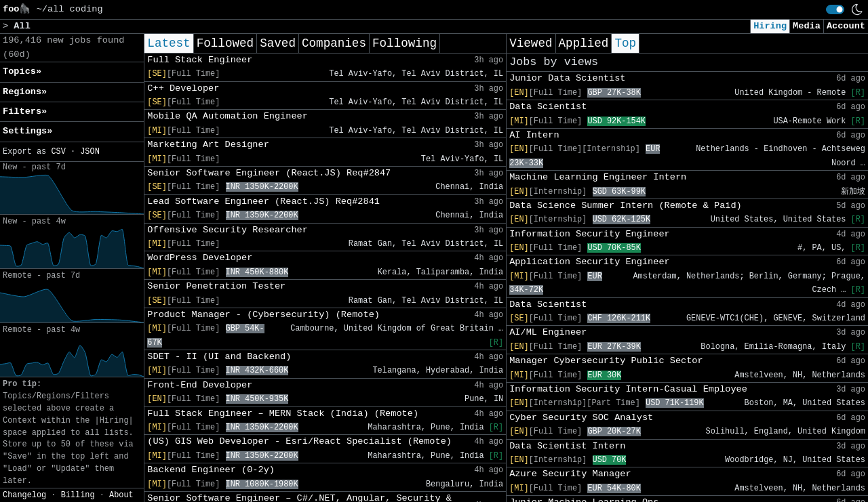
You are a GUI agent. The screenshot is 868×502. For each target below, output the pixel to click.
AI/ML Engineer (548, 332)
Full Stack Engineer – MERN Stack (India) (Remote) (283, 414)
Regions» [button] (25, 92)
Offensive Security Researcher (228, 230)
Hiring (770, 26)
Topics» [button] (22, 71)
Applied (584, 43)
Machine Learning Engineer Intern (598, 177)
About (121, 495)
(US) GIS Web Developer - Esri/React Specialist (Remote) (299, 441)
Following (405, 43)
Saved (278, 43)
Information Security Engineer (590, 234)
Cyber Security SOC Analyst (581, 418)
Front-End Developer (200, 385)
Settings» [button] (27, 131)
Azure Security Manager (570, 474)
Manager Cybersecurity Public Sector (606, 361)
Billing (78, 495)
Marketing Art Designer (208, 145)
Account (846, 26)
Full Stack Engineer (200, 60)
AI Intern (534, 135)
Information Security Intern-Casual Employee (628, 389)
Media (807, 26)
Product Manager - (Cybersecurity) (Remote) (263, 315)
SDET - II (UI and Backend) (219, 357)
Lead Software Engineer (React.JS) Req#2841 (263, 202)
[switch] (835, 9)
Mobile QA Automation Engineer (228, 116)
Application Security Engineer (590, 262)
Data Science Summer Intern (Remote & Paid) (626, 206)
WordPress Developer (200, 258)
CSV (58, 152)
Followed (225, 43)
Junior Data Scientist (567, 78)
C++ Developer (183, 88)
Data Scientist (548, 107)
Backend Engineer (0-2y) (211, 470)
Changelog (24, 495)
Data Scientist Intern (567, 446)
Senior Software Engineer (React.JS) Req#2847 (269, 173)
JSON (90, 152)
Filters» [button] (25, 111)
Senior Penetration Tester (216, 286)
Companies (334, 43)
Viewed (531, 43)
